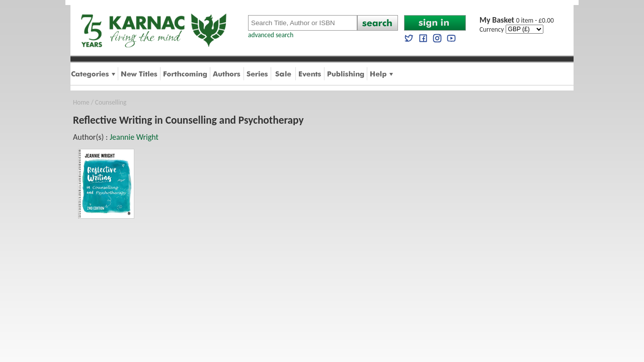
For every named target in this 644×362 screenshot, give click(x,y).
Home (81, 102)
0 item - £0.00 (517, 20)
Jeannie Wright (134, 137)
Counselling (111, 102)
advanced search (271, 35)
